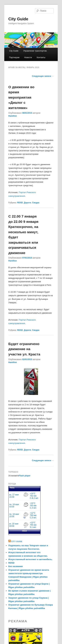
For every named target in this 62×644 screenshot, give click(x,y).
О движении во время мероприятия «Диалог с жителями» (21, 97)
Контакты (41, 57)
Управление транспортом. (35, 51)
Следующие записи (43, 76)
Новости (28, 57)
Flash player (25, 476)
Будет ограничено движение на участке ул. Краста (24, 349)
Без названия (16, 566)
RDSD (20, 203)
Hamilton (13, 116)
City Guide (18, 19)
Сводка (36, 203)
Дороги (28, 203)
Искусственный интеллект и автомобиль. (31, 559)
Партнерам (14, 57)
